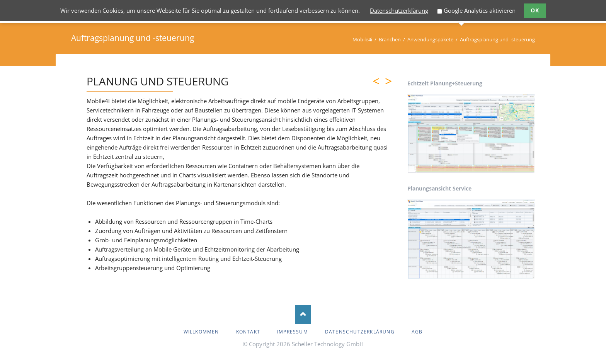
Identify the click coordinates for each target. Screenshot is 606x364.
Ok (535, 10)
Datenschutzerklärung (399, 10)
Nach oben (303, 315)
